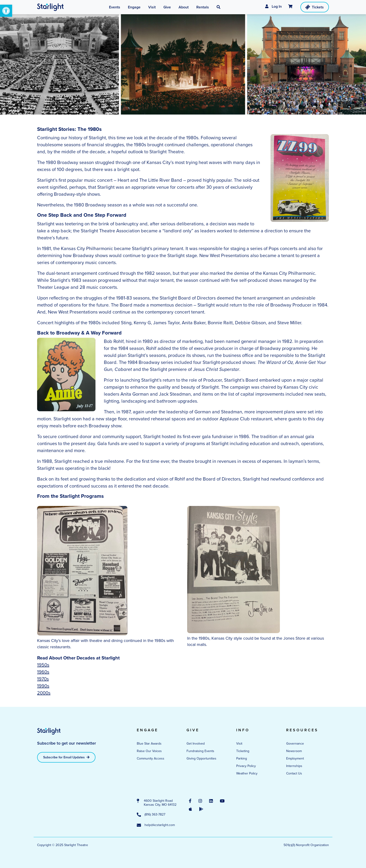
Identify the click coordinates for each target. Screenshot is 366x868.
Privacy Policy (246, 766)
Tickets (314, 7)
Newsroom (294, 751)
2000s (44, 693)
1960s (43, 672)
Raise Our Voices (149, 751)
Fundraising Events (200, 751)
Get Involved (196, 744)
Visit (239, 744)
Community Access (151, 758)
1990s (43, 686)
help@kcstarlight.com (156, 825)
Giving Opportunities (201, 758)
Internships (294, 766)
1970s (43, 679)
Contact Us (294, 773)
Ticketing (243, 751)
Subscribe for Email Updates (66, 757)
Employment (295, 758)
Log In (273, 6)
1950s (43, 665)
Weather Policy (247, 773)
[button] (6, 11)
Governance (295, 744)
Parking (242, 758)
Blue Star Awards (149, 744)
